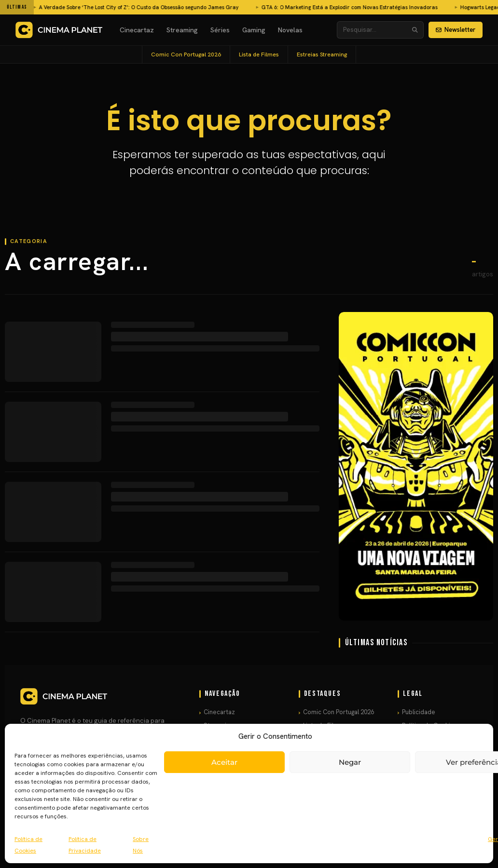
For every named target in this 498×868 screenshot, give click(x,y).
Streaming (182, 30)
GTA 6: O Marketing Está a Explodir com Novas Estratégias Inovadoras (204, 7)
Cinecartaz (137, 30)
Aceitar (224, 762)
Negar (350, 762)
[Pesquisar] (415, 30)
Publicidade (419, 712)
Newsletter (456, 30)
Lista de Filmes (259, 54)
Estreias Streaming (322, 54)
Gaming (254, 30)
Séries (220, 30)
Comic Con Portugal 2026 (186, 54)
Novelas (290, 30)
